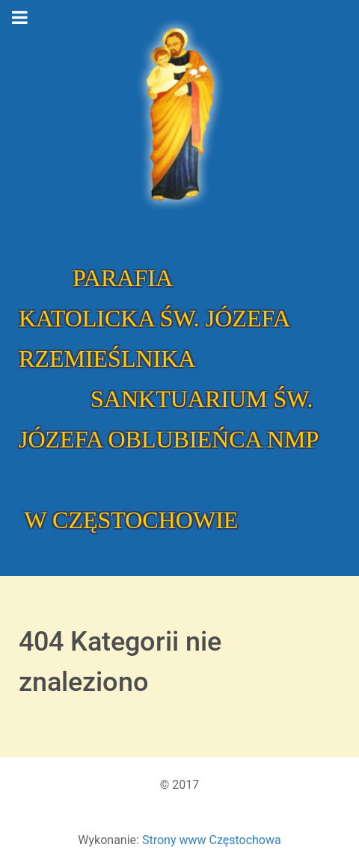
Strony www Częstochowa (212, 840)
